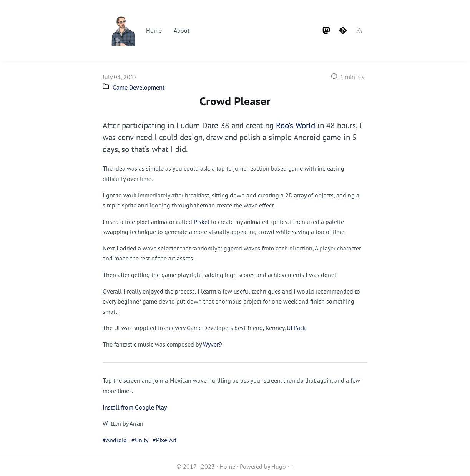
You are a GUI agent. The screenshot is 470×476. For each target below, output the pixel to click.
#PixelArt (164, 440)
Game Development (139, 87)
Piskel (202, 222)
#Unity (140, 440)
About (182, 30)
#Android (115, 440)
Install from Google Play (135, 407)
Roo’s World (296, 125)
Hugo (279, 466)
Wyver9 (213, 344)
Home (154, 30)
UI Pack (296, 328)
